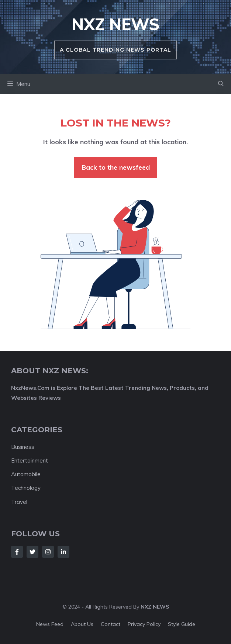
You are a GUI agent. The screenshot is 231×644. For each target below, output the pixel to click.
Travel (19, 502)
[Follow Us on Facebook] (17, 552)
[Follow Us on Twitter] (32, 552)
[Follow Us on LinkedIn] (63, 552)
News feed (50, 624)
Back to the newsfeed (116, 167)
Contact (111, 624)
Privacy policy (144, 624)
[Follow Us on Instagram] (48, 552)
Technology (26, 488)
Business (23, 447)
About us (82, 624)
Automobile (26, 474)
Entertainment (30, 461)
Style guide (182, 624)
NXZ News (115, 24)
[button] (221, 84)
